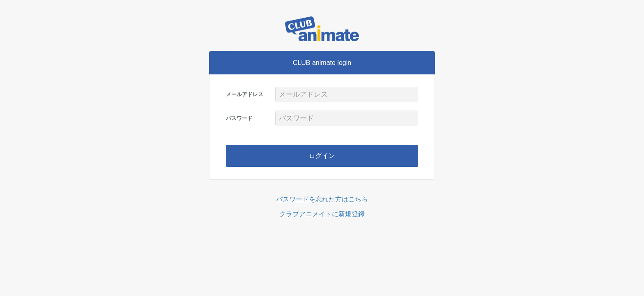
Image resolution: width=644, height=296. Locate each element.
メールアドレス (245, 94)
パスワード (239, 118)
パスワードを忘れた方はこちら (322, 199)
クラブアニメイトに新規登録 (322, 214)
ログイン (322, 156)
